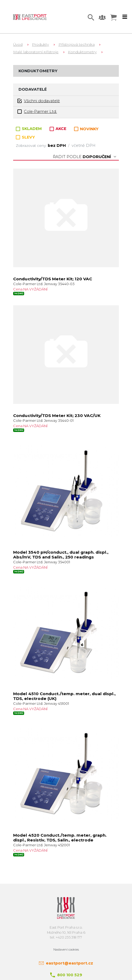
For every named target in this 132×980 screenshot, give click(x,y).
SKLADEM (29, 129)
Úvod (18, 44)
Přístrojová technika (77, 44)
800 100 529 (70, 975)
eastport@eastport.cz (69, 963)
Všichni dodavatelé (39, 101)
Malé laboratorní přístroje (36, 52)
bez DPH (57, 146)
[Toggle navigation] (125, 17)
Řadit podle (85, 157)
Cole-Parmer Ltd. (37, 112)
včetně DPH (84, 146)
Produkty (40, 44)
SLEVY (25, 137)
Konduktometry (82, 52)
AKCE (58, 129)
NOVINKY (86, 129)
